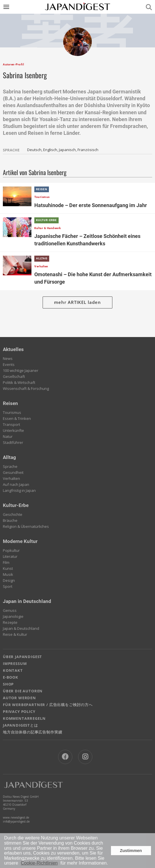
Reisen (10, 403)
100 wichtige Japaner (21, 370)
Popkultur (11, 550)
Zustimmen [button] (131, 851)
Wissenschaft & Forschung (26, 388)
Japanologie (13, 616)
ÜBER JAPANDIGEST (22, 657)
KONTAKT (13, 670)
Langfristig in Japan (19, 490)
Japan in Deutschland (27, 601)
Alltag (9, 457)
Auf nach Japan (16, 484)
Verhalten (11, 478)
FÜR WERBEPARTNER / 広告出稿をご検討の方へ (48, 705)
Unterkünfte (13, 430)
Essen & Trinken (17, 418)
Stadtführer (13, 442)
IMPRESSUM (15, 663)
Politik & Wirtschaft (19, 382)
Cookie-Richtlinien (39, 863)
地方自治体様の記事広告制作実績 (32, 732)
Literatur (10, 556)
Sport (8, 586)
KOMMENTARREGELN (24, 718)
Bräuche (10, 520)
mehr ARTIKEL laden (77, 302)
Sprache (10, 466)
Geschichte (13, 514)
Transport (11, 424)
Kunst (8, 568)
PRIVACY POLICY (19, 711)
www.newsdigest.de (16, 817)
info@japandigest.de (16, 821)
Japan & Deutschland (21, 628)
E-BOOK (11, 677)
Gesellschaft (14, 376)
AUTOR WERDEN (19, 698)
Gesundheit (13, 472)
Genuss (10, 610)
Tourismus (12, 412)
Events (9, 364)
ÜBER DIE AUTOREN (23, 691)
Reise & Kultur (15, 634)
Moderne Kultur (20, 541)
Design (9, 580)
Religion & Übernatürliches (26, 526)
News (8, 358)
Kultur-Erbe (16, 505)
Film (6, 562)
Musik (8, 574)
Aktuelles (13, 349)
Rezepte (10, 622)
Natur (8, 436)
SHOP (8, 684)
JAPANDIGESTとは (20, 725)
